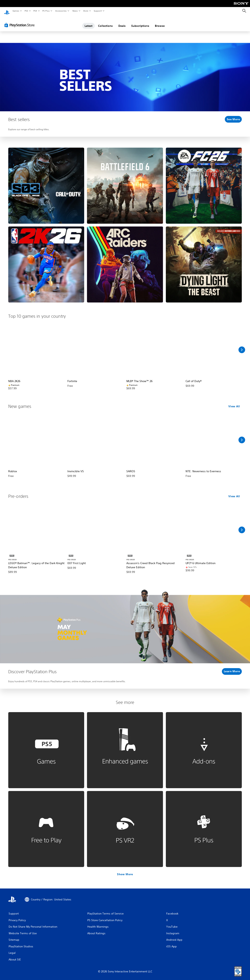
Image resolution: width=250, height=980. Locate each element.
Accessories (61, 11)
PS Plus (46, 11)
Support (98, 11)
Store (86, 11)
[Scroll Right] (242, 346)
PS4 (35, 11)
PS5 (26, 11)
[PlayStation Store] (20, 21)
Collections (105, 22)
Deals (122, 22)
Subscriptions (140, 22)
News (75, 11)
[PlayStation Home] (7, 11)
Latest (88, 22)
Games (16, 11)
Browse (160, 22)
